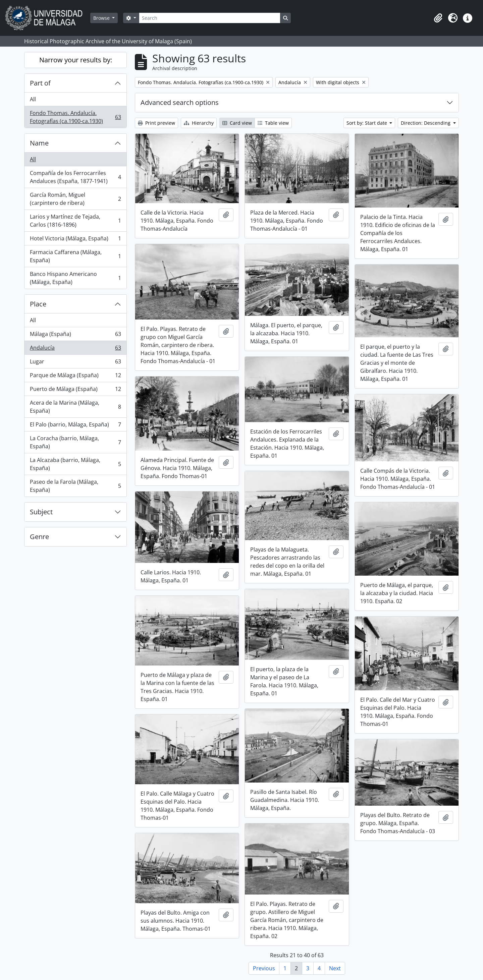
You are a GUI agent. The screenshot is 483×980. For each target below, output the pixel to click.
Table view (273, 123)
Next (335, 968)
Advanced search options (180, 102)
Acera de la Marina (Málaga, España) (75, 407)
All (33, 99)
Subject (41, 512)
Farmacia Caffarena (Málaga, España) (75, 256)
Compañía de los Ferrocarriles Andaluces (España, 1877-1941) (75, 177)
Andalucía (75, 349)
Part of (40, 83)
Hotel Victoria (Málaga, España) (75, 240)
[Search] (210, 18)
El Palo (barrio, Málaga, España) (75, 426)
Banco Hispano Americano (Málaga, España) (75, 278)
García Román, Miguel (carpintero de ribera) (75, 199)
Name (39, 143)
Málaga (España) (75, 335)
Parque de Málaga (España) (75, 377)
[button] (438, 18)
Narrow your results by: (76, 60)
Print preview (156, 123)
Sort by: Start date (367, 123)
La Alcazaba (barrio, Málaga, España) (75, 464)
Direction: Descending (426, 123)
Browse (102, 18)
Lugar (75, 363)
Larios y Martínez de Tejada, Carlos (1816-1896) (75, 221)
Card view (237, 123)
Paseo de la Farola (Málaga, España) (75, 486)
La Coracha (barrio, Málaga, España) (75, 442)
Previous (264, 968)
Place (38, 304)
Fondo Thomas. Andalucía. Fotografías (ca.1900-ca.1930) (75, 117)
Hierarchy (199, 123)
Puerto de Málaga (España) (75, 390)
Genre (39, 537)
